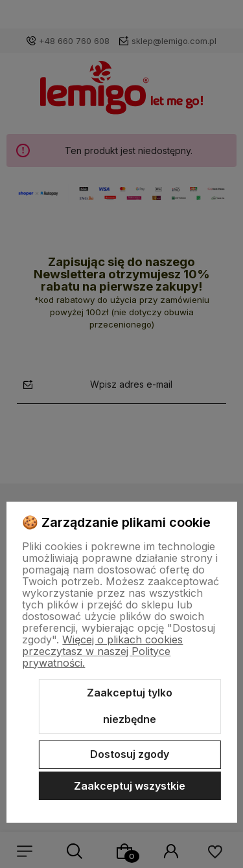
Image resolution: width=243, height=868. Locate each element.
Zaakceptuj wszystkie (130, 786)
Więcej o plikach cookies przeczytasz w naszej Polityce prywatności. (102, 651)
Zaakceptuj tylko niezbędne (130, 706)
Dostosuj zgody (130, 754)
